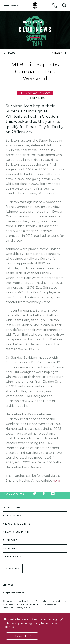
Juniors (10, 540)
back (12, 53)
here (56, 481)
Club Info (12, 556)
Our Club (12, 507)
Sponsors (12, 516)
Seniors (10, 548)
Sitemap (8, 585)
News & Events (17, 524)
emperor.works (14, 592)
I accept (20, 636)
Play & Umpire (16, 532)
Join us (13, 568)
